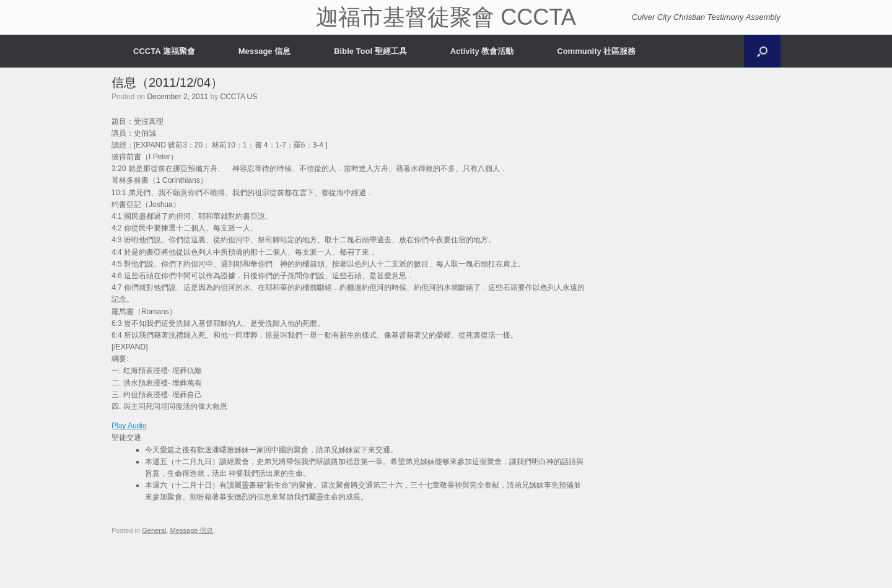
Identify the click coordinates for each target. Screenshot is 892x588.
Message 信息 (265, 51)
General (154, 530)
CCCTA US (238, 97)
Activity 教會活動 (482, 51)
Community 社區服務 (596, 51)
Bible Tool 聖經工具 (370, 51)
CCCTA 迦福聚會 (164, 51)
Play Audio (129, 426)
